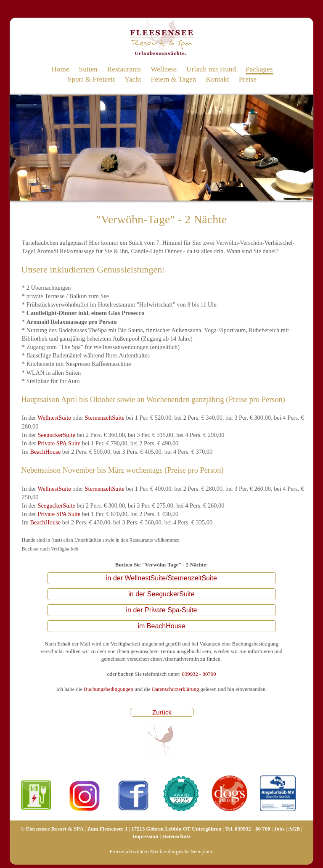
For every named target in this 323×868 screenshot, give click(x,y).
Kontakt (217, 79)
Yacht (133, 79)
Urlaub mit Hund (211, 69)
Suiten (88, 69)
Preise (248, 79)
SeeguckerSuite (56, 435)
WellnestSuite (54, 418)
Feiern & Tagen (173, 79)
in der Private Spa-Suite (162, 610)
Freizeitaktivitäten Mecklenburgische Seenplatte (161, 852)
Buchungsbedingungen (108, 689)
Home (60, 69)
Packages (259, 69)
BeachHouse (45, 452)
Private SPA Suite (59, 443)
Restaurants (124, 69)
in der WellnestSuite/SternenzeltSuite (161, 578)
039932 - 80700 (199, 674)
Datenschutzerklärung (175, 689)
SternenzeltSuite (105, 418)
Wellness (164, 69)
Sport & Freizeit (91, 79)
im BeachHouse (162, 626)
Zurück (162, 712)
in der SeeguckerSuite (161, 594)
